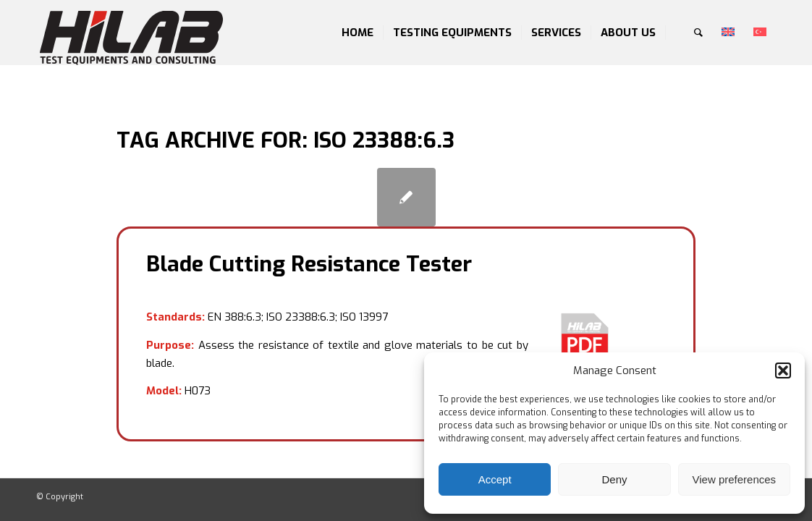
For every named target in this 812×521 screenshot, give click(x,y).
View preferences (735, 479)
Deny (614, 479)
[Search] (698, 33)
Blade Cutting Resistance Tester (309, 264)
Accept (495, 479)
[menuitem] (358, 33)
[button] (783, 370)
